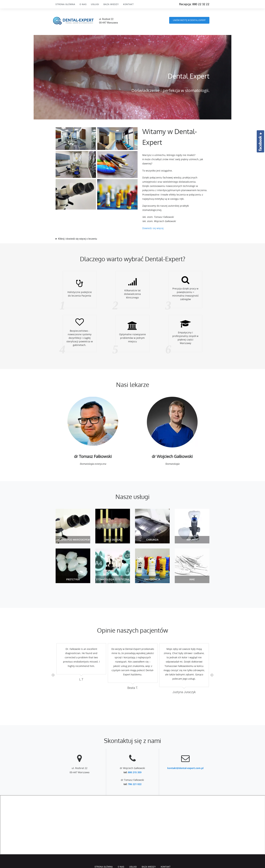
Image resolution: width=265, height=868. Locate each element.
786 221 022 (135, 784)
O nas (83, 4)
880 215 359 (135, 772)
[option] (81, 663)
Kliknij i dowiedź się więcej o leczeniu (78, 239)
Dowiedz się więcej (153, 228)
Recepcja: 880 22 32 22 (194, 4)
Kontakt (129, 4)
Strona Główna (65, 4)
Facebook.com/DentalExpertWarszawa (260, 141)
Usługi (95, 4)
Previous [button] (53, 675)
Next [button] (212, 675)
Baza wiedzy (111, 4)
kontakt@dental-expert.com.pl (185, 768)
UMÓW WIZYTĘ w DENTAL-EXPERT (189, 20)
